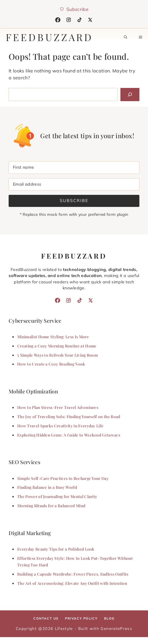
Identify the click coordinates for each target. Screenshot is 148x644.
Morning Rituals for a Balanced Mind (51, 505)
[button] (126, 37)
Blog (109, 618)
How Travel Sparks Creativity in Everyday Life (60, 426)
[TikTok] (80, 20)
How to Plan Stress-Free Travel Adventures (58, 407)
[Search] (130, 95)
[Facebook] (58, 20)
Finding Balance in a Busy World (47, 487)
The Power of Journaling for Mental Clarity (57, 496)
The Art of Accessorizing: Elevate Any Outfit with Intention (72, 583)
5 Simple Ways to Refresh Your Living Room (57, 355)
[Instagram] (69, 20)
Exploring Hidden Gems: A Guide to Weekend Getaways (69, 435)
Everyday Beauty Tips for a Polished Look (56, 549)
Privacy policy (81, 618)
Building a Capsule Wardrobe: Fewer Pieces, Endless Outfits (73, 574)
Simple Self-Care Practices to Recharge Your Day (63, 478)
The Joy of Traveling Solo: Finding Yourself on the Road (69, 416)
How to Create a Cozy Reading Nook (51, 364)
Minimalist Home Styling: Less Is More (53, 337)
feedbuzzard (49, 37)
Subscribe (74, 201)
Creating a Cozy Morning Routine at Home (57, 346)
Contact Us (46, 618)
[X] (90, 20)
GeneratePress (116, 628)
